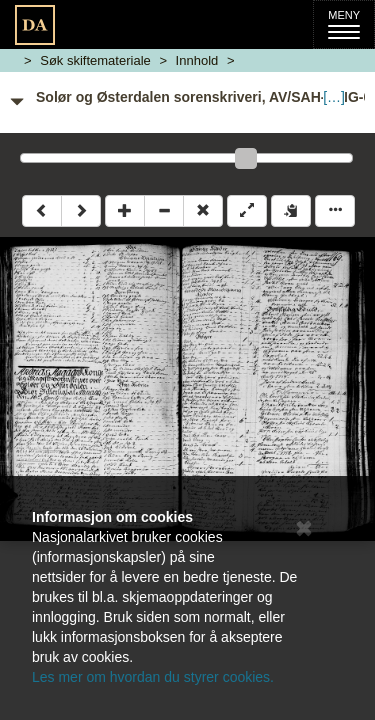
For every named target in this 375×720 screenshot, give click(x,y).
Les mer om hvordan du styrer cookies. (153, 677)
